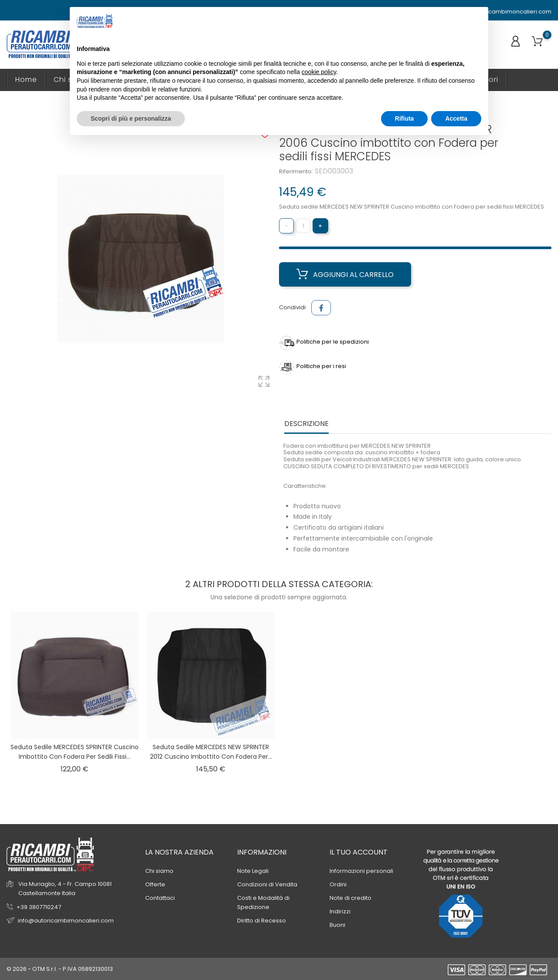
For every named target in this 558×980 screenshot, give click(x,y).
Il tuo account (359, 852)
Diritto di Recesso (262, 921)
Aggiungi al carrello (345, 274)
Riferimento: (296, 171)
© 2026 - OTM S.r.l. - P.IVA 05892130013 (60, 969)
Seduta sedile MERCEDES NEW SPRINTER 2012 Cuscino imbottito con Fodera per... (211, 752)
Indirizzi (340, 911)
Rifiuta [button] (405, 118)
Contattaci (160, 898)
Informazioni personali (361, 871)
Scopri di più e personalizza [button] (131, 118)
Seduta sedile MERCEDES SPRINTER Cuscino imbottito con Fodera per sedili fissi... (75, 752)
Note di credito (350, 898)
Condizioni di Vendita (267, 884)
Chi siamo (159, 871)
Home (26, 79)
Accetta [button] (456, 118)
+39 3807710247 (39, 907)
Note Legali (253, 871)
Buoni (337, 925)
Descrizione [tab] (306, 424)
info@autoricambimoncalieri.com (499, 12)
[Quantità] (303, 226)
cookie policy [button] (319, 72)
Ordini (338, 884)
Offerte (155, 884)
